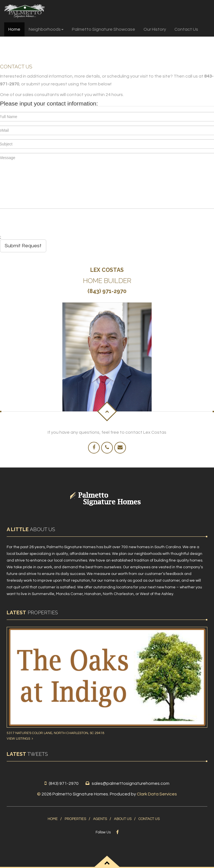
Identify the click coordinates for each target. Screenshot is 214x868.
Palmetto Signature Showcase (104, 29)
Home (14, 29)
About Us (123, 819)
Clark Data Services (157, 794)
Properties (75, 819)
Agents (100, 819)
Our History (155, 29)
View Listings (20, 739)
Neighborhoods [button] (46, 29)
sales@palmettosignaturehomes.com (131, 783)
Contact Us (186, 29)
